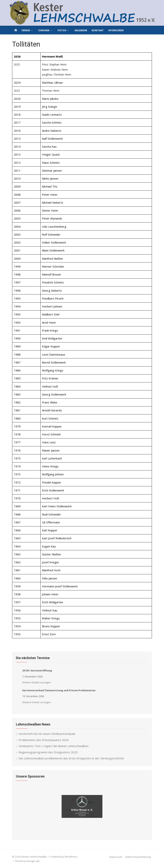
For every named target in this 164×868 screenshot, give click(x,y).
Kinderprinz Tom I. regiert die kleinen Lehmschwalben (54, 746)
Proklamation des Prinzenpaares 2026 (44, 740)
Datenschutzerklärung (138, 857)
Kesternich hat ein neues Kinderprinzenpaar (47, 734)
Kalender (81, 30)
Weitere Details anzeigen (37, 682)
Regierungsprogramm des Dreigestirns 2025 (48, 752)
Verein (26, 30)
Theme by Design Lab (27, 861)
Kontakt (98, 30)
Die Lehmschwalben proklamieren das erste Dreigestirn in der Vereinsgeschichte (71, 758)
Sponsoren (116, 30)
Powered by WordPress (64, 857)
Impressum (116, 857)
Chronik (44, 30)
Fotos (62, 30)
